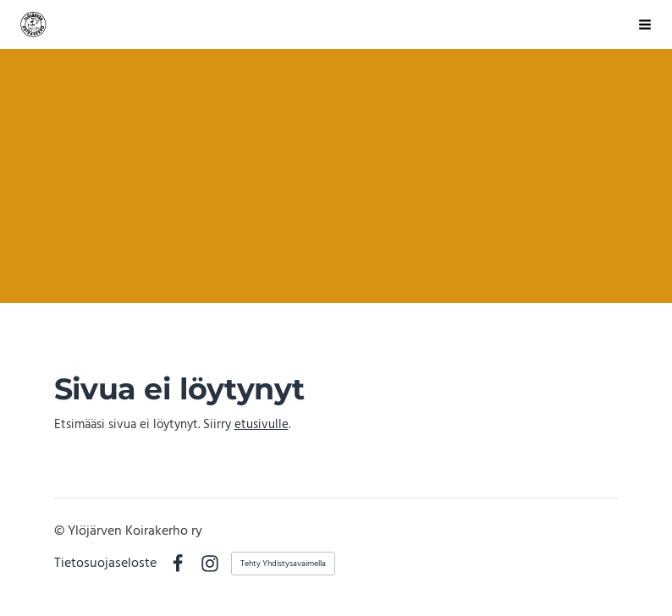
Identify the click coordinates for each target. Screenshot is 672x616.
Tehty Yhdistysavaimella (283, 564)
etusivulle (262, 425)
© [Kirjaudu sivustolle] (61, 531)
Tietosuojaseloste (105, 564)
